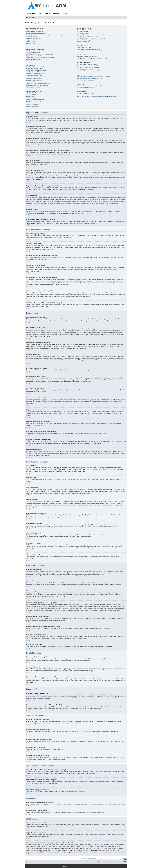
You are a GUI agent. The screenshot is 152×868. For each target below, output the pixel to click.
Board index (31, 17)
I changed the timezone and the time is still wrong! (40, 54)
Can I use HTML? (31, 95)
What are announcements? (34, 101)
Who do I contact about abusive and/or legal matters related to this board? (97, 97)
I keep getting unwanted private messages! (88, 49)
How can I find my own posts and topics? (88, 71)
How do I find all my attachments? (86, 88)
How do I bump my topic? (33, 87)
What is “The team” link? (84, 42)
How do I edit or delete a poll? (34, 75)
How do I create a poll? (32, 72)
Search (47, 14)
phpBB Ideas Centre (105, 835)
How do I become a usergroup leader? (87, 37)
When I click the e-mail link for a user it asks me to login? (41, 61)
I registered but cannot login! (34, 38)
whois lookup (48, 847)
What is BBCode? (31, 93)
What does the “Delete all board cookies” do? (38, 45)
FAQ (40, 14)
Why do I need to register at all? (35, 31)
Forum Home (31, 14)
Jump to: (85, 859)
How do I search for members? (85, 69)
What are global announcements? (35, 100)
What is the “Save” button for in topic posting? (38, 84)
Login (65, 14)
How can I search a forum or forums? (87, 64)
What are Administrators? (84, 30)
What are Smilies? (31, 96)
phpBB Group (75, 825)
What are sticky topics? (32, 103)
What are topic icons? (32, 106)
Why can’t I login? (31, 30)
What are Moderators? (83, 31)
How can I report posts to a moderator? (37, 82)
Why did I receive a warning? (34, 80)
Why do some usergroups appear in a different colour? (92, 38)
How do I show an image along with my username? (40, 58)
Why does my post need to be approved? (37, 85)
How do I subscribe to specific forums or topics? (90, 78)
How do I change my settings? (34, 51)
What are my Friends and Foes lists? (87, 57)
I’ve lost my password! (32, 37)
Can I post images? (31, 98)
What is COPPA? (31, 42)
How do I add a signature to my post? (36, 70)
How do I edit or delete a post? (34, 68)
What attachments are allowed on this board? (89, 86)
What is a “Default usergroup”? (85, 40)
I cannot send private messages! (86, 47)
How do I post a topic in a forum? (35, 67)
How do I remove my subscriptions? (87, 80)
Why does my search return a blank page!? (88, 68)
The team (100, 862)
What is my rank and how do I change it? (37, 59)
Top (29, 122)
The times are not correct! (33, 53)
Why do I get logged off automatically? (37, 33)
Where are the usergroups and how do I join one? (90, 35)
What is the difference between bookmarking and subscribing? (94, 77)
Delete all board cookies (110, 862)
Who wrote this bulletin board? (85, 93)
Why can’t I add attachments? (34, 79)
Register (56, 14)
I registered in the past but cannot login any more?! (40, 40)
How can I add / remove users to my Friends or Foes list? (92, 58)
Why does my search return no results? (87, 66)
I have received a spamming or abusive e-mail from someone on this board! (97, 51)
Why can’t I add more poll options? (36, 74)
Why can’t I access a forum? (34, 77)
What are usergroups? (83, 33)
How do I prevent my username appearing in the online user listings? (45, 35)
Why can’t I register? (32, 43)
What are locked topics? (33, 105)
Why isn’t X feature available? (85, 95)
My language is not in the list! (34, 56)
